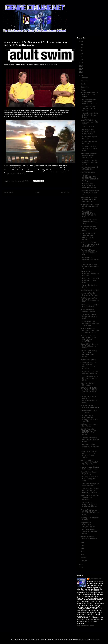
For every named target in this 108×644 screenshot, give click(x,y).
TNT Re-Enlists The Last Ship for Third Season (89, 372)
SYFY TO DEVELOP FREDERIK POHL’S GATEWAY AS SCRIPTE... (88, 338)
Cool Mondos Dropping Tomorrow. (89, 411)
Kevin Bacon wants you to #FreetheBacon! (90, 485)
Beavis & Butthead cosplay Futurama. (88, 311)
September (85, 87)
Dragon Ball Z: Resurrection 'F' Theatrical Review (88, 525)
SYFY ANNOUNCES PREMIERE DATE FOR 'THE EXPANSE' (90, 324)
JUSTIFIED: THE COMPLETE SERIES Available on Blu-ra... (89, 504)
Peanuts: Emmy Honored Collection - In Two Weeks (89, 95)
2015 (81, 75)
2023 (81, 51)
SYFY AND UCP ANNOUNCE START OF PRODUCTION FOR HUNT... (90, 512)
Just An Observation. (88, 172)
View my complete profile (85, 626)
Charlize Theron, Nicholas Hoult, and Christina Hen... (90, 280)
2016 (81, 72)
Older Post (65, 192)
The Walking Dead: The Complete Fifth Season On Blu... (89, 162)
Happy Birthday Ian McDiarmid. (87, 384)
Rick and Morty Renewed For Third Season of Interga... (89, 346)
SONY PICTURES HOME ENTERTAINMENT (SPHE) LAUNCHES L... (90, 491)
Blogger (97, 640)
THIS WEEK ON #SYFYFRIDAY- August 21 (90, 260)
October (84, 84)
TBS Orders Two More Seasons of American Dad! (89, 149)
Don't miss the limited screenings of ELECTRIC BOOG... (89, 101)
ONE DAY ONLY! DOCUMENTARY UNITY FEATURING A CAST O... (89, 418)
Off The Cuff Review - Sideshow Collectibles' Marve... (89, 531)
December (85, 78)
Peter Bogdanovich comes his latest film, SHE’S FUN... (90, 378)
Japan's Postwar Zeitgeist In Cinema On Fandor (90, 468)
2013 (81, 567)
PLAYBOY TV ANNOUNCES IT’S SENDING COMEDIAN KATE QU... (90, 178)
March (83, 554)
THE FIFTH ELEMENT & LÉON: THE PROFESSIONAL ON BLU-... (89, 400)
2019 (81, 63)
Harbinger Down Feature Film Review (89, 425)
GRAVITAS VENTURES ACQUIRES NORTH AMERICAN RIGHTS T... (89, 391)
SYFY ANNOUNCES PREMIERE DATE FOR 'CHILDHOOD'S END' (90, 330)
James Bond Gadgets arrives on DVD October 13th (90, 446)
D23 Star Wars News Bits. (90, 290)
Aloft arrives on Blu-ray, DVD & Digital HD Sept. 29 (90, 267)
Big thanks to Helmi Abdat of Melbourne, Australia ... (90, 206)
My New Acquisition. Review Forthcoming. (89, 537)
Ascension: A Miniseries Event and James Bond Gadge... (90, 440)
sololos (83, 640)
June (83, 545)
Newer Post (8, 192)
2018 (81, 66)
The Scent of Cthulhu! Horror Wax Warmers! (89, 294)
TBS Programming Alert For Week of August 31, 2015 (90, 300)
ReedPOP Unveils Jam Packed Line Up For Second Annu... (89, 199)
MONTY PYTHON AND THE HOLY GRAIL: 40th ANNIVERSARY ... (90, 244)
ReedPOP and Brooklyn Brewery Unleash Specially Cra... (89, 155)
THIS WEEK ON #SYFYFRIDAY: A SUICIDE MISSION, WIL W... (88, 214)
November (85, 81)
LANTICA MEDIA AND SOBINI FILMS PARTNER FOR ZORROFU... (88, 236)
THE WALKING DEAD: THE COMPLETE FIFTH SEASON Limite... (89, 354)
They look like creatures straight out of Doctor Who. (89, 317)
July (83, 542)
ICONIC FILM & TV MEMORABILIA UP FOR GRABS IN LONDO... (88, 432)
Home (37, 192)
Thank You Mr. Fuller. (88, 127)
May (83, 548)
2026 (81, 41)
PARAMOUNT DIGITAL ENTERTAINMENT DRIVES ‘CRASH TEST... (89, 454)
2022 (81, 54)
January (84, 561)
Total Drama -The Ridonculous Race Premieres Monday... (89, 186)
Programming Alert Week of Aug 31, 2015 (89, 168)
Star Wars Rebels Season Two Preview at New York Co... (90, 193)
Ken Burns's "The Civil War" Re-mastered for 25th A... (89, 108)
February (84, 558)
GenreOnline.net (95, 579)
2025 (81, 45)
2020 (81, 60)
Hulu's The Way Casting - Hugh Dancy (90, 473)
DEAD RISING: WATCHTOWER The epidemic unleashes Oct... (89, 252)
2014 (81, 564)
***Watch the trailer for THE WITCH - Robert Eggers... (89, 229)
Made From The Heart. (89, 360)
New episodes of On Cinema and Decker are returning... (90, 273)
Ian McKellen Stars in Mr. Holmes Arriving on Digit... (89, 115)
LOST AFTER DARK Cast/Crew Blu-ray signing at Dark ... (88, 132)
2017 (81, 69)
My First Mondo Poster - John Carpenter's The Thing (89, 222)
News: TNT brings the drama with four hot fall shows (89, 122)
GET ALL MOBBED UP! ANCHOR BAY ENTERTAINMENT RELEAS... (89, 365)
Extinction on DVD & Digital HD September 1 (90, 406)
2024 (81, 48)
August (84, 90)
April (83, 551)
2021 (81, 57)
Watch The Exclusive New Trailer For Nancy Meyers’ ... (90, 497)
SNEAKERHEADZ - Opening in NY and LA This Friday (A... (89, 462)
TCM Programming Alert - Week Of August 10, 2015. (90, 479)
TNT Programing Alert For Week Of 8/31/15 (90, 306)
